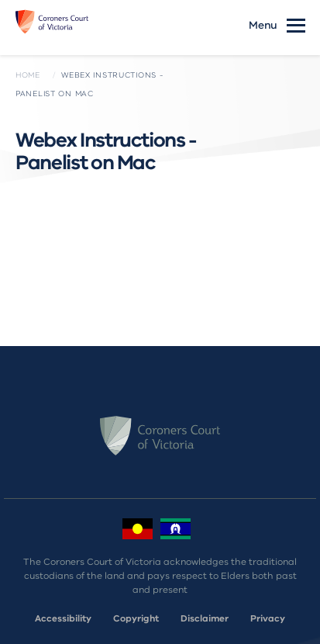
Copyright (136, 618)
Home (28, 75)
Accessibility (63, 618)
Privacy (268, 618)
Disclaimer (205, 618)
